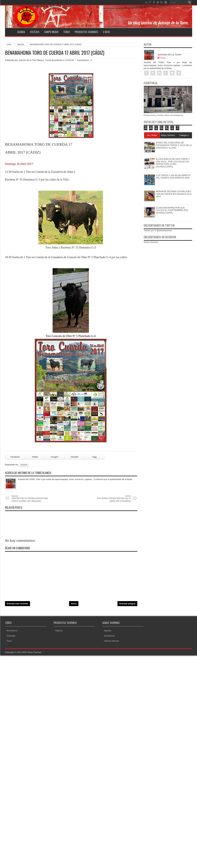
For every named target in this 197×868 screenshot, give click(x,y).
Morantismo (12, 631)
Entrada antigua (127, 604)
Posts (162, 58)
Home (10, 32)
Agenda (21, 32)
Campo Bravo (51, 32)
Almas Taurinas (151, 242)
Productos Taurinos (86, 32)
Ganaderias (109, 636)
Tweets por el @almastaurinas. (158, 230)
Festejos (35, 32)
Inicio (9, 44)
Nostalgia (11, 636)
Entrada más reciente (18, 604)
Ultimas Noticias (111, 641)
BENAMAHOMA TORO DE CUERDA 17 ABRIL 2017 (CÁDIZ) (55, 53)
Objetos (59, 631)
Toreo (67, 32)
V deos (106, 32)
